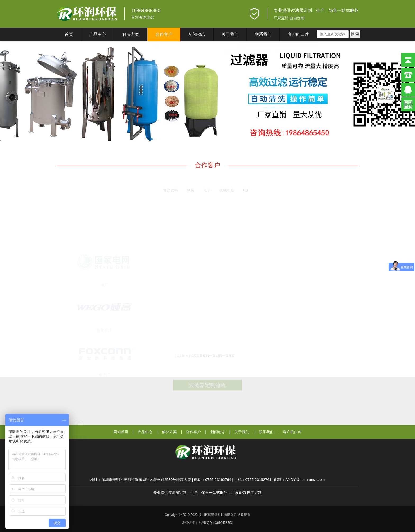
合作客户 (164, 34)
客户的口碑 (298, 34)
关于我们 (230, 34)
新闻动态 (197, 34)
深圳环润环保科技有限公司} (87, 14)
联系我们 (263, 34)
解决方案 (131, 34)
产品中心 (98, 34)
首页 (69, 34)
